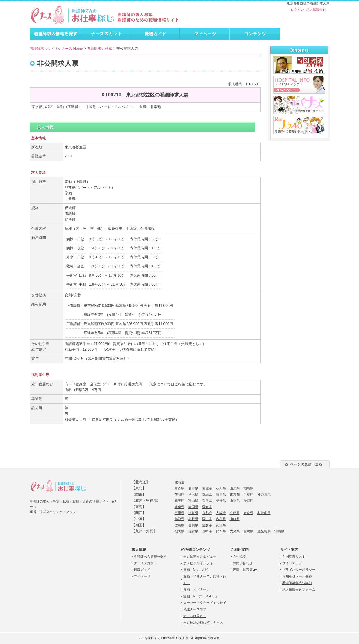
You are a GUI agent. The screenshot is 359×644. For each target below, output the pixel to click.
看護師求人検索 (100, 49)
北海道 (179, 482)
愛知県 (207, 507)
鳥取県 (179, 519)
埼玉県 (221, 494)
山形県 (235, 488)
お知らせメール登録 (297, 576)
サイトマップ (292, 563)
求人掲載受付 (316, 10)
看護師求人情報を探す (150, 556)
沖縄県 (279, 531)
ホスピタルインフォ (198, 563)
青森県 (179, 488)
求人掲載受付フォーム (299, 589)
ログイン (297, 10)
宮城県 (207, 488)
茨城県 (179, 494)
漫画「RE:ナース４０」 (201, 596)
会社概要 (239, 556)
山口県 (235, 519)
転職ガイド (142, 570)
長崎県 (207, 531)
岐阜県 (179, 507)
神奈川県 (264, 494)
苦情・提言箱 (243, 570)
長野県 (248, 500)
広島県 (221, 519)
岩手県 (193, 488)
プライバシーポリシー (299, 570)
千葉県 (248, 494)
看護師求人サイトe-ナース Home (56, 49)
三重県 (179, 513)
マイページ (142, 576)
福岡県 (179, 531)
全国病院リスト (294, 556)
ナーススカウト (145, 563)
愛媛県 (207, 525)
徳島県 (179, 525)
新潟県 (179, 500)
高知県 (221, 525)
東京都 (235, 494)
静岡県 (193, 507)
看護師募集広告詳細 (297, 583)
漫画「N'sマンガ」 (197, 570)
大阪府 (221, 513)
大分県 (235, 531)
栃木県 (193, 494)
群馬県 (207, 494)
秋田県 (221, 488)
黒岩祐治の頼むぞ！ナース (203, 622)
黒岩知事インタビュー (200, 556)
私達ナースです (195, 609)
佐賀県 (193, 531)
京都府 (207, 513)
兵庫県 (235, 513)
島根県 (193, 519)
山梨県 (235, 500)
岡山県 (207, 519)
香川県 (193, 525)
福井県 (221, 500)
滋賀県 (193, 513)
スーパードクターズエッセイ (205, 603)
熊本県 (221, 531)
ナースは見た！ (195, 616)
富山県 (193, 500)
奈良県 (248, 513)
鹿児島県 (264, 531)
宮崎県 (248, 531)
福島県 (248, 488)
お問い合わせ (243, 563)
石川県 (207, 500)
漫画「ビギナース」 (198, 589)
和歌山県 (264, 513)
